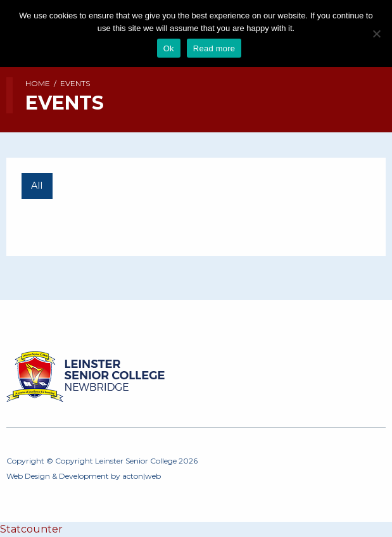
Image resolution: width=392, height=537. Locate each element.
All (37, 186)
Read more (214, 48)
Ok (169, 48)
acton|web (142, 476)
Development (84, 476)
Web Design (28, 476)
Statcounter (31, 529)
